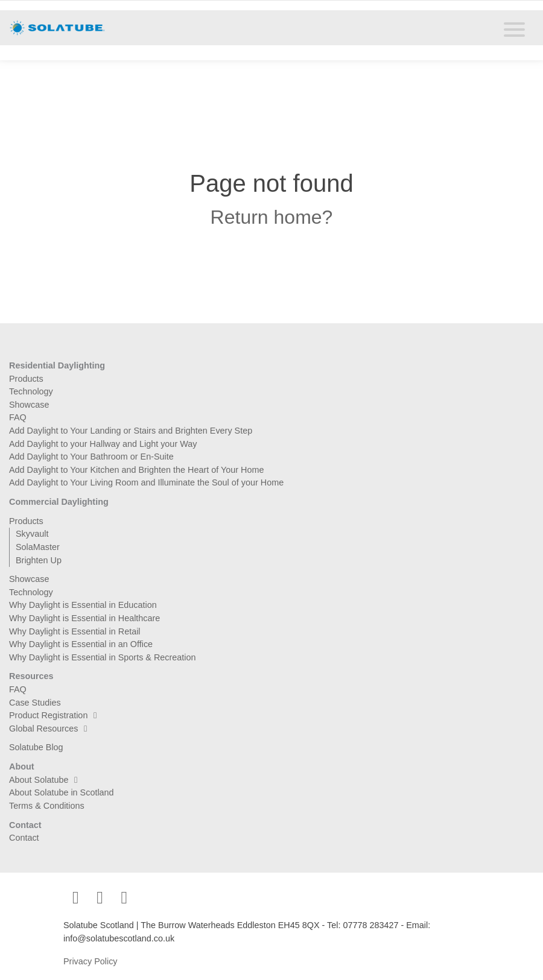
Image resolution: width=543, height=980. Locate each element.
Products (26, 379)
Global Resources (51, 729)
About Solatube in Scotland (62, 792)
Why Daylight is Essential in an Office (81, 644)
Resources (31, 676)
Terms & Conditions (47, 806)
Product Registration (56, 715)
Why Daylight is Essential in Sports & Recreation (103, 657)
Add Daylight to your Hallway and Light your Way (103, 444)
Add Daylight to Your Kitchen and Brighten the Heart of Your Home (136, 470)
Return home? (272, 217)
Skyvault (32, 534)
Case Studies (35, 703)
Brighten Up (39, 560)
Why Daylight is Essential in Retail (75, 631)
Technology (31, 391)
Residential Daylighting (57, 365)
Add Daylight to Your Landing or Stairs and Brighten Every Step (131, 431)
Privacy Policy (91, 961)
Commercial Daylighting (59, 502)
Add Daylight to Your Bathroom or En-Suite (91, 457)
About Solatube (46, 780)
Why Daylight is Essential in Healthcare (84, 618)
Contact (25, 825)
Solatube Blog (36, 747)
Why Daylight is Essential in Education (83, 605)
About (22, 767)
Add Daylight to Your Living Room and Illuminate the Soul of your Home (146, 482)
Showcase (29, 405)
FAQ (18, 417)
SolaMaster (38, 547)
